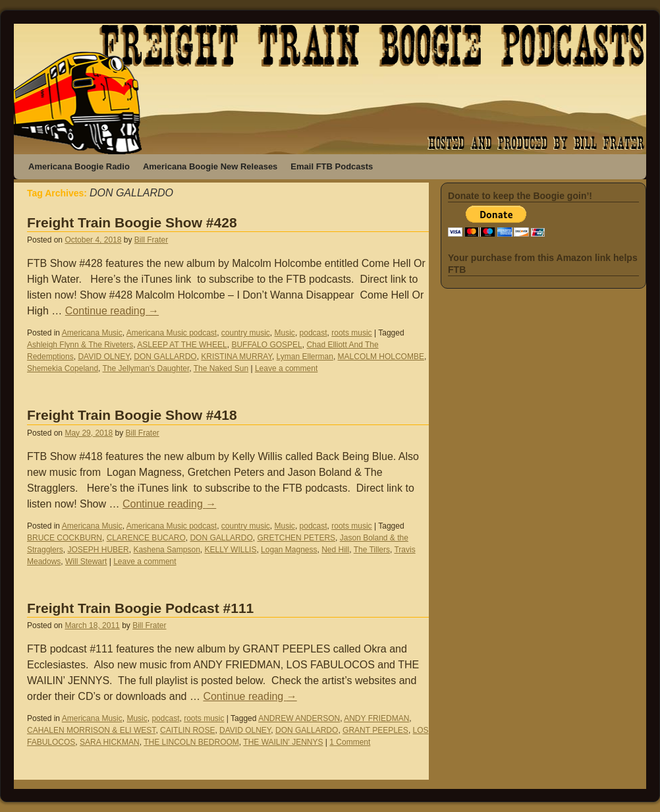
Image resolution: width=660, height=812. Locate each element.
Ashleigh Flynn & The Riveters (80, 345)
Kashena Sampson (166, 550)
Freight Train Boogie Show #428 (132, 222)
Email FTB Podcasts (332, 166)
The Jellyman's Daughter (146, 368)
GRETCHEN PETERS (296, 538)
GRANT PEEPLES (375, 730)
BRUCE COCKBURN (65, 538)
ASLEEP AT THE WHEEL (182, 345)
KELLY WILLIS (230, 550)
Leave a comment (286, 368)
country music (246, 333)
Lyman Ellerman (305, 357)
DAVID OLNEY (103, 357)
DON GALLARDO (165, 357)
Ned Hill (335, 550)
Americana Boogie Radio (79, 166)
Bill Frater (151, 240)
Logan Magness (289, 550)
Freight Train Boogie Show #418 (132, 415)
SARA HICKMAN (110, 742)
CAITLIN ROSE (187, 730)
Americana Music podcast (172, 333)
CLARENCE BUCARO (146, 538)
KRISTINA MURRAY (236, 357)
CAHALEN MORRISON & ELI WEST (91, 730)
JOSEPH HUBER (98, 550)
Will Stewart (86, 562)
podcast (314, 333)
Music (285, 333)
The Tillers (372, 550)
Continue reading (112, 311)
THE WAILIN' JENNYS (283, 742)
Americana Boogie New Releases (210, 166)
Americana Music (92, 333)
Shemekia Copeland (63, 368)
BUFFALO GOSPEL (266, 345)
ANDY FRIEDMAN (376, 718)
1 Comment (350, 742)
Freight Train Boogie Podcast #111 (140, 608)
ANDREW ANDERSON (299, 718)
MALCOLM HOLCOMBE (381, 357)
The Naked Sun (221, 368)
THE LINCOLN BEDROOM (191, 742)
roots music (351, 333)
